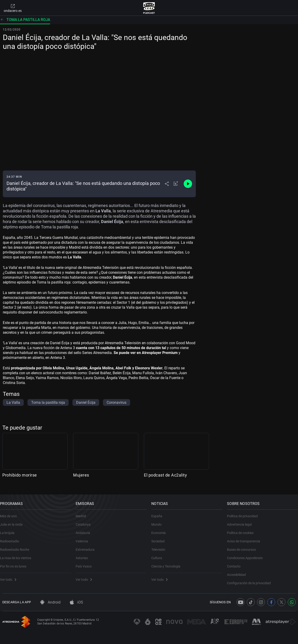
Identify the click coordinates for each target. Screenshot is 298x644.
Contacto (236, 563)
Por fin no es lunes (15, 563)
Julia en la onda (14, 521)
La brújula (10, 530)
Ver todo (10, 576)
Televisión (161, 546)
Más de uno (11, 513)
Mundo (159, 521)
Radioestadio (12, 538)
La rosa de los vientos (18, 555)
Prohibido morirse (20, 475)
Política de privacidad (245, 513)
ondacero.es (13, 8)
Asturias (84, 555)
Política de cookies (243, 530)
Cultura (159, 555)
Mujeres (81, 475)
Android (50, 602)
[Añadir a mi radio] (176, 184)
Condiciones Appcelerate (247, 555)
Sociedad (160, 538)
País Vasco (86, 563)
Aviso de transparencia (246, 538)
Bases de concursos (244, 546)
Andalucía (85, 530)
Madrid (83, 513)
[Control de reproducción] (188, 184)
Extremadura (87, 546)
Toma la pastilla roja (25, 20)
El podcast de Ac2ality (165, 475)
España (159, 513)
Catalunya (85, 521)
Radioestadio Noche (17, 546)
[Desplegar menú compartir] (167, 184)
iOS (76, 602)
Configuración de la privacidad (251, 580)
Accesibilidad (239, 571)
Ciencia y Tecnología (168, 563)
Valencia (84, 538)
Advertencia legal (242, 521)
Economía (161, 530)
